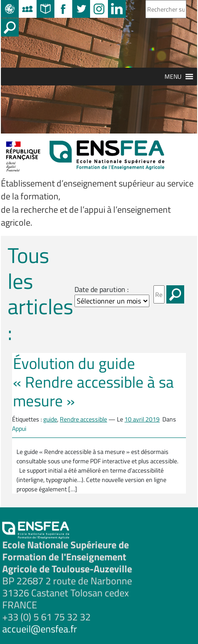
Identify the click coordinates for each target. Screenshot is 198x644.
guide (50, 419)
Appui (19, 428)
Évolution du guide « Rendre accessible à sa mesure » (93, 382)
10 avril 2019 (142, 419)
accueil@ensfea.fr (40, 629)
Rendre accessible (83, 419)
